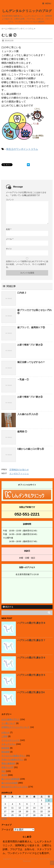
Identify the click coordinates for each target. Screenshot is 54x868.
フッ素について (8, 723)
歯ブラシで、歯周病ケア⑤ (31, 327)
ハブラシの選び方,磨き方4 (31, 692)
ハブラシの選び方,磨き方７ (31, 640)
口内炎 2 (22, 293)
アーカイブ (7, 830)
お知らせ (5, 732)
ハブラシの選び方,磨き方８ (31, 623)
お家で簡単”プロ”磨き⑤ (30, 397)
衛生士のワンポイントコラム (22, 149)
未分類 (4, 775)
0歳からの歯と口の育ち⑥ (31, 449)
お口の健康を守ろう (11, 719)
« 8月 (4, 819)
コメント (10, 200)
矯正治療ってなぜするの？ (31, 362)
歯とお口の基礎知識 (11, 779)
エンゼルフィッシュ (19, 473)
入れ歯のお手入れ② (28, 414)
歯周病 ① (22, 432)
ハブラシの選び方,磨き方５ (31, 675)
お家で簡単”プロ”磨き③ (30, 345)
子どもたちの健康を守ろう (14, 756)
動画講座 (5, 748)
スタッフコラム (8, 744)
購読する (8, 607)
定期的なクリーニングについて (16, 727)
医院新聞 (5, 752)
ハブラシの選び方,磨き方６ (31, 658)
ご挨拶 (4, 736)
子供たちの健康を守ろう (13, 760)
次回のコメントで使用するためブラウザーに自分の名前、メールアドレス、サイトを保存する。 (27, 264)
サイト (9, 249)
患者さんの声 (7, 767)
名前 (9, 229)
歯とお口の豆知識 (10, 783)
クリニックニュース (11, 740)
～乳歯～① (23, 379)
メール (10, 239)
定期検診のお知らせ (19, 470)
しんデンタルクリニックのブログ (27, 11)
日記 (3, 771)
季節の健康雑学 (8, 763)
